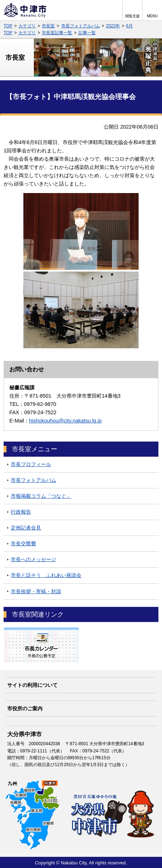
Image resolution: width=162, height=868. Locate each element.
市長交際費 (23, 543)
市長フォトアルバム (81, 26)
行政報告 (21, 512)
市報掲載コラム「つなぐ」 (41, 496)
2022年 (113, 26)
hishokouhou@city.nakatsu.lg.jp (66, 421)
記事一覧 (87, 33)
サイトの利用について (32, 685)
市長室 (48, 26)
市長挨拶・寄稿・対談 (36, 591)
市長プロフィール (31, 464)
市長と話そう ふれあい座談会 (46, 575)
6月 (129, 26)
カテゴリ (27, 26)
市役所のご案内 (25, 708)
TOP (8, 26)
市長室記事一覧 (57, 33)
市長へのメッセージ (33, 559)
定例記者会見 (26, 528)
